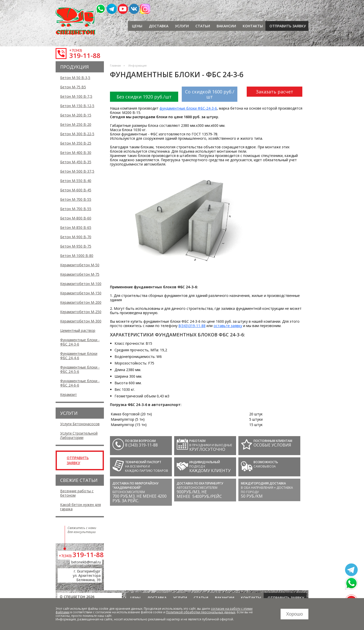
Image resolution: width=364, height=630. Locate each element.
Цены (137, 26)
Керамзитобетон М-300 (81, 321)
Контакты (253, 26)
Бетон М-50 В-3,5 (75, 78)
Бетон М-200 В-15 (76, 115)
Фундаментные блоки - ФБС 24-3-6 (80, 342)
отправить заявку (288, 26)
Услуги (182, 26)
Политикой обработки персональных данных (201, 612)
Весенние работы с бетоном (77, 493)
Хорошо (294, 614)
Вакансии (226, 26)
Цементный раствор (78, 330)
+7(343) (76, 50)
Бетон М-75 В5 (73, 87)
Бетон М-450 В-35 (76, 162)
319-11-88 (85, 55)
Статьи (203, 26)
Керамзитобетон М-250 (81, 312)
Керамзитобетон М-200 (81, 302)
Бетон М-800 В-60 (76, 218)
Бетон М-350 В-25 (76, 143)
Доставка (159, 26)
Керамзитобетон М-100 (81, 284)
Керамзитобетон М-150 (81, 293)
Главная (115, 65)
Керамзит (69, 394)
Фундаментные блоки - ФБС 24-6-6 (80, 383)
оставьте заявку (228, 326)
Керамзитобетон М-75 (80, 274)
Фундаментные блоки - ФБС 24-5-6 (80, 369)
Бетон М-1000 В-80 (77, 256)
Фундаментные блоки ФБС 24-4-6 (79, 356)
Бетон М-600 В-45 (76, 190)
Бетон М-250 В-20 (76, 124)
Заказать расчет (275, 92)
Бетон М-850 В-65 (76, 227)
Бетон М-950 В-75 (76, 246)
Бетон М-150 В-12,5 (77, 106)
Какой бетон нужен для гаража (81, 507)
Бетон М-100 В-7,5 (76, 96)
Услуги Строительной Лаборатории (79, 435)
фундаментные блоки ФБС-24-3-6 (188, 108)
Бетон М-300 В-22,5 (77, 134)
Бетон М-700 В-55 (76, 199)
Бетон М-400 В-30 (76, 153)
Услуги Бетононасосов (80, 424)
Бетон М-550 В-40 (76, 181)
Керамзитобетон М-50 (80, 265)
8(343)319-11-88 (192, 326)
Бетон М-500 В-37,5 (77, 171)
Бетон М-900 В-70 (76, 237)
